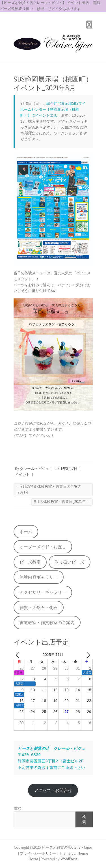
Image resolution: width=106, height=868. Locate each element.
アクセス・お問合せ (53, 790)
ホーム (26, 532)
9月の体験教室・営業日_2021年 (62, 502)
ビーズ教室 (30, 562)
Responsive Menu (89, 25)
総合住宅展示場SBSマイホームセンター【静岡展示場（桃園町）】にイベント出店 (53, 109)
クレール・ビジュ (34, 469)
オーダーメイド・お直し (43, 547)
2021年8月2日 (66, 469)
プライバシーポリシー (38, 853)
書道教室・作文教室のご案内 (47, 623)
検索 (17, 808)
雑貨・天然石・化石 (39, 607)
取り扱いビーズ (69, 562)
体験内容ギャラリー (39, 577)
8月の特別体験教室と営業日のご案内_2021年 (49, 490)
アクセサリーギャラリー (43, 592)
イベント (22, 475)
